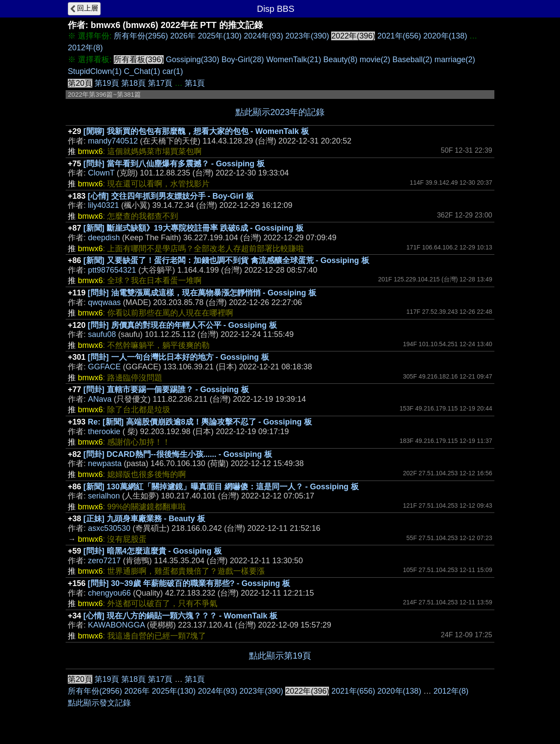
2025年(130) (220, 36)
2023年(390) (307, 36)
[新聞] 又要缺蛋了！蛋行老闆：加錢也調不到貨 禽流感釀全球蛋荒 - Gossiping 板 (226, 260)
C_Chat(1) (142, 71)
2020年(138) (445, 36)
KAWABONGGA (116, 625)
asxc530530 (109, 528)
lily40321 (103, 205)
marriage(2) (455, 60)
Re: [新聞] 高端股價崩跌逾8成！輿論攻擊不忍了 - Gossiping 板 (200, 422)
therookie (104, 432)
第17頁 (160, 83)
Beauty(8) (340, 60)
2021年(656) (399, 36)
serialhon (104, 496)
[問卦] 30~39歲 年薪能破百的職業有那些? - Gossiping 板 (189, 583)
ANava (100, 399)
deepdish (104, 238)
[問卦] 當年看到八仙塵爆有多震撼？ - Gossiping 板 (174, 164)
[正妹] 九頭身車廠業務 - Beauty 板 (144, 519)
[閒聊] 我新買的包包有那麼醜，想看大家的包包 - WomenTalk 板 (196, 131)
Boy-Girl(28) (243, 60)
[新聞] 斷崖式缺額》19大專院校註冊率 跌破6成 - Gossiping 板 (194, 228)
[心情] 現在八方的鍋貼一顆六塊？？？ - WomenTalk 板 (180, 616)
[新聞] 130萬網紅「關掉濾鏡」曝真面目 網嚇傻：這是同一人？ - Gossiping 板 (221, 487)
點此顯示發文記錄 (99, 703)
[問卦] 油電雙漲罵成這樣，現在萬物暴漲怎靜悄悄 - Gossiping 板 (202, 293)
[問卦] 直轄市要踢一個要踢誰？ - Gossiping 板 (166, 390)
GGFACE (104, 367)
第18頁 (133, 83)
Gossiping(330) (192, 60)
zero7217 (104, 561)
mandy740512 (113, 141)
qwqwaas (104, 302)
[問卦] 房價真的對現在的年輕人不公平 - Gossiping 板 (182, 325)
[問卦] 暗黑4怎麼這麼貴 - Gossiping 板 (153, 551)
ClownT (101, 173)
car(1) (173, 71)
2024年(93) (263, 36)
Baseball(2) (412, 60)
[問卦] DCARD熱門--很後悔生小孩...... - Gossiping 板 (178, 454)
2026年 (183, 36)
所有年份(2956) (141, 36)
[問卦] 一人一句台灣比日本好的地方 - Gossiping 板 (178, 357)
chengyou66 (109, 593)
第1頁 (195, 83)
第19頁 (107, 83)
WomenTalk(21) (294, 60)
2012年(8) (85, 48)
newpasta (105, 463)
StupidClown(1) (95, 71)
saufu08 (102, 334)
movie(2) (375, 60)
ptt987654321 (112, 270)
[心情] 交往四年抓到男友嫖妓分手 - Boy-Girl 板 (171, 196)
